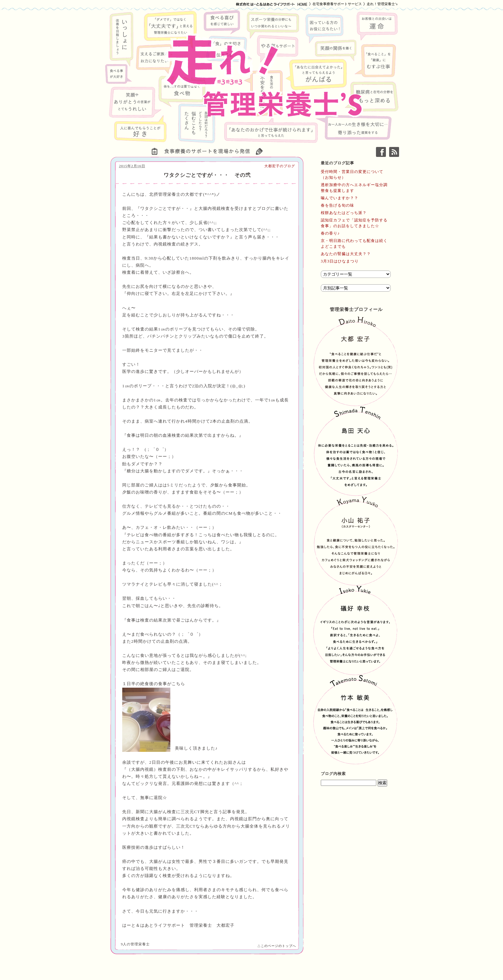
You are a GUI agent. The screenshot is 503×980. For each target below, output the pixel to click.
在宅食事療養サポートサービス (337, 4)
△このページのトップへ (277, 946)
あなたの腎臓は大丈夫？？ (346, 254)
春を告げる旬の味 (337, 205)
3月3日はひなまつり (340, 261)
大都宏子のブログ (280, 166)
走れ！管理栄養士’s (382, 4)
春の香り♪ (330, 233)
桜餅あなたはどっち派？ (344, 213)
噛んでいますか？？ (340, 198)
